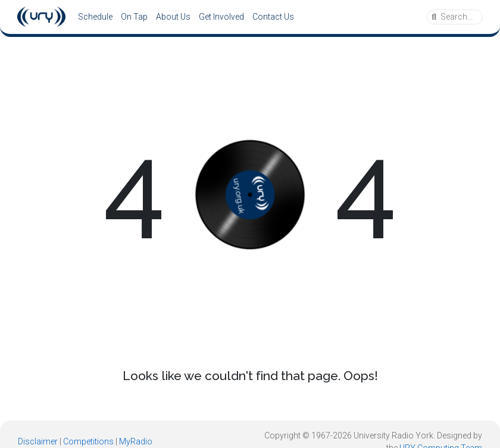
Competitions (88, 441)
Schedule (95, 17)
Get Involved (221, 17)
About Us (173, 17)
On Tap (134, 17)
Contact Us (273, 17)
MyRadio (136, 441)
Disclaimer (38, 441)
